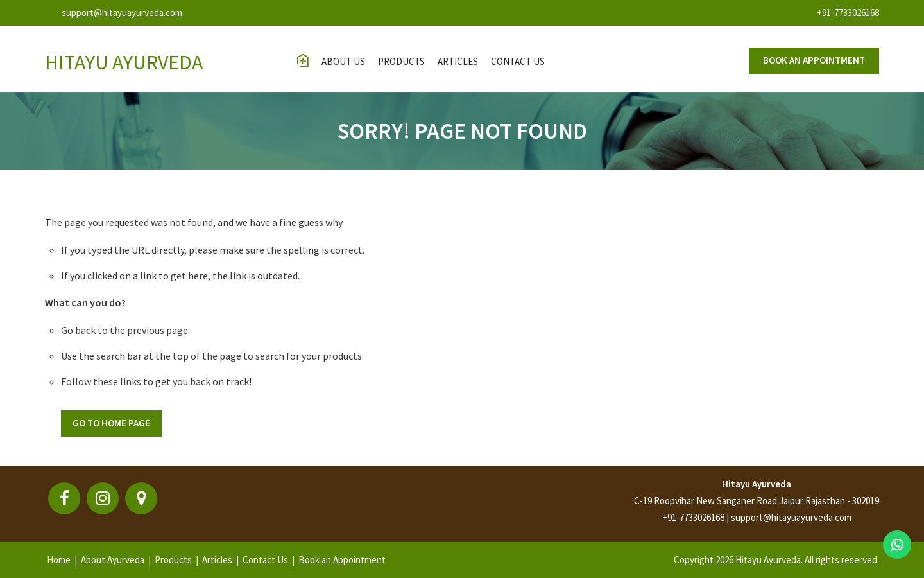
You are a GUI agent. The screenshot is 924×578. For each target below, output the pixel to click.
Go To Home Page (111, 423)
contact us (518, 61)
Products (401, 61)
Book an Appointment (342, 560)
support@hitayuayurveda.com (122, 13)
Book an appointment (814, 60)
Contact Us (265, 560)
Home (59, 560)
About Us (343, 61)
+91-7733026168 (848, 13)
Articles (458, 61)
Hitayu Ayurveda (757, 484)
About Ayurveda (113, 560)
